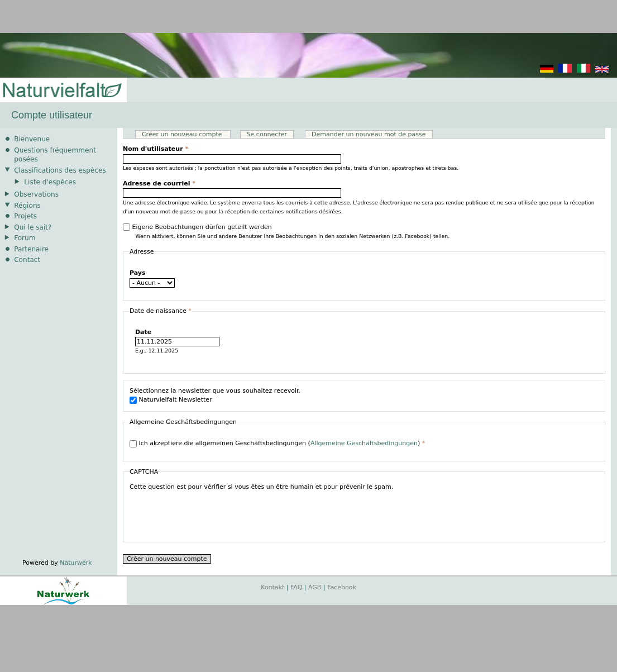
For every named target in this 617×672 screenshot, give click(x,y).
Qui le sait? (33, 227)
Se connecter (267, 134)
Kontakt (272, 587)
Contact (27, 260)
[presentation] (214, 514)
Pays (138, 273)
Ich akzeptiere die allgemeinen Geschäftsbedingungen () (282, 443)
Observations (36, 194)
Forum (25, 238)
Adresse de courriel (159, 184)
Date (143, 332)
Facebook (342, 587)
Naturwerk (76, 563)
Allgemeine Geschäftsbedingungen (364, 443)
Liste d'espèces (50, 182)
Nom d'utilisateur (156, 149)
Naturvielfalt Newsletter (175, 400)
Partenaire (31, 249)
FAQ (296, 587)
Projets (25, 216)
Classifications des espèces (60, 170)
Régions (27, 206)
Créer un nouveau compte (186, 134)
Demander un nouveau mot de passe (369, 134)
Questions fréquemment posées (55, 155)
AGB (315, 587)
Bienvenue (32, 139)
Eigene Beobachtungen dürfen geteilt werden (202, 227)
